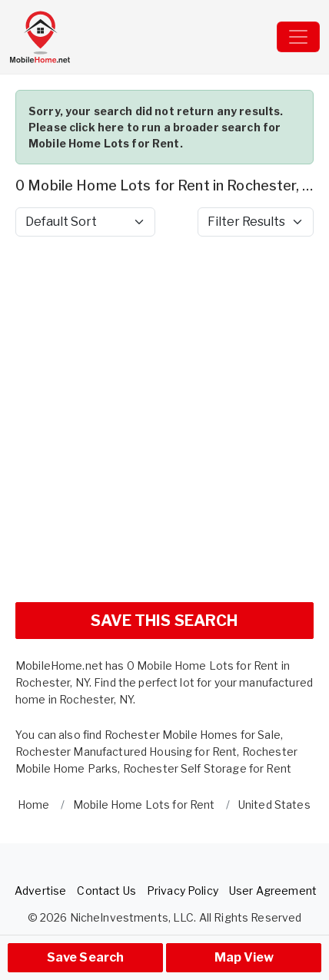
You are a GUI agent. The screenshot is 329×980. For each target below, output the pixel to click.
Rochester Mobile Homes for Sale (193, 735)
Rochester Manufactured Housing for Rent (126, 752)
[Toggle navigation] (298, 37)
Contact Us (106, 891)
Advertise (40, 891)
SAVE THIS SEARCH (164, 621)
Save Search (86, 957)
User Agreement (273, 891)
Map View (244, 957)
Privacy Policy (183, 891)
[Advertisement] (164, 425)
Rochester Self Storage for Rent (207, 768)
